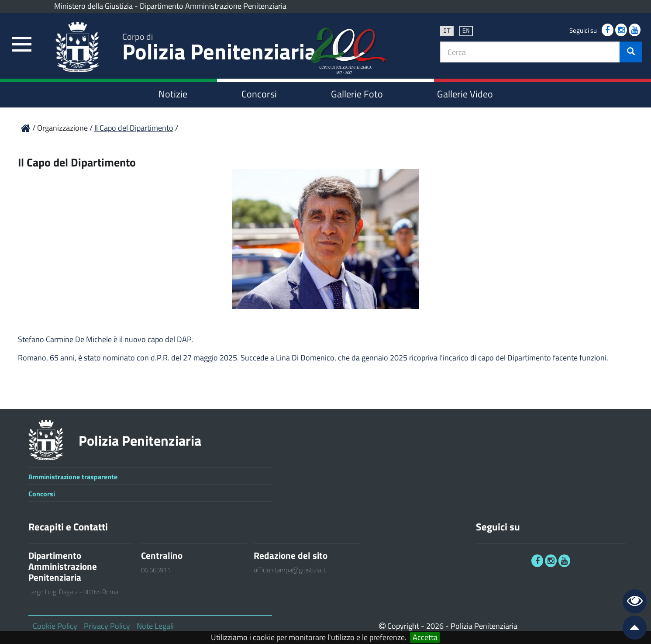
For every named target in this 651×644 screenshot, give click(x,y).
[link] (22, 45)
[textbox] (530, 52)
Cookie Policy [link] (55, 626)
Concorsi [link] (259, 94)
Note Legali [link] (155, 626)
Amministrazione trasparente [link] (73, 477)
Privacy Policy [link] (107, 626)
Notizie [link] (173, 94)
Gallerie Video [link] (465, 94)
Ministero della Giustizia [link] (93, 6)
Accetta (425, 637)
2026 (435, 626)
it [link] (447, 30)
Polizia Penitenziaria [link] (219, 49)
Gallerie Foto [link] (357, 94)
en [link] (466, 30)
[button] (631, 52)
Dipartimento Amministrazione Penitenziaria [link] (213, 6)
